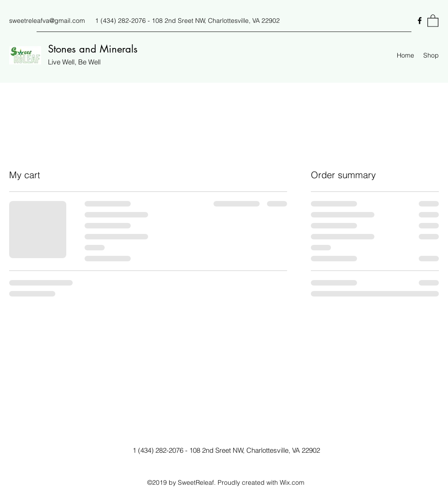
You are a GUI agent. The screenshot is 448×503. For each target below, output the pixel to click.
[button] (433, 20)
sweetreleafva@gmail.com (47, 21)
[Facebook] (420, 21)
